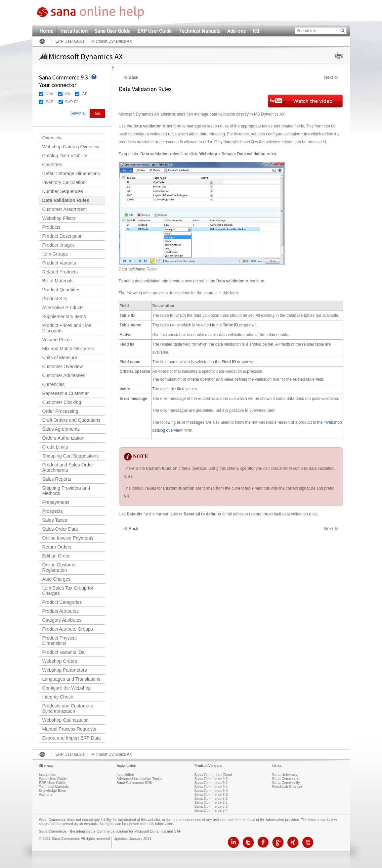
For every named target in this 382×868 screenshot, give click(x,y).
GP (85, 94)
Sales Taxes (55, 520)
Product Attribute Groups (68, 629)
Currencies (54, 384)
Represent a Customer (66, 393)
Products (51, 227)
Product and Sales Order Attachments (68, 467)
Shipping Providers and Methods (66, 491)
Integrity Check (58, 697)
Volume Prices (57, 340)
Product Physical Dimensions (60, 641)
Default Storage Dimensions (71, 173)
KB (256, 31)
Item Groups (55, 254)
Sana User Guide (112, 31)
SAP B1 (72, 102)
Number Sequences (63, 191)
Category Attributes (62, 620)
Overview (52, 138)
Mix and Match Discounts (68, 349)
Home (46, 31)
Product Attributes (61, 611)
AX (67, 94)
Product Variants (59, 263)
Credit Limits (55, 447)
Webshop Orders (60, 661)
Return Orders (57, 547)
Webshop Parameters (65, 670)
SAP (50, 102)
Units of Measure (60, 358)
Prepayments (56, 502)
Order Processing (60, 411)
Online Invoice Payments (68, 538)
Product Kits (55, 299)
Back (133, 77)
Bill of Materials (58, 281)
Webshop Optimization (66, 720)
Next (329, 77)
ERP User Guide (154, 31)
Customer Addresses (64, 375)
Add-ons (236, 31)
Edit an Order (56, 556)
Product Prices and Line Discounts (67, 328)
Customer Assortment (65, 209)
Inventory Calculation (64, 182)
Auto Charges (57, 579)
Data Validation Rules (66, 200)
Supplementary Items (64, 316)
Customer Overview (63, 366)
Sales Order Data (60, 529)
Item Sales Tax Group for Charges (68, 591)
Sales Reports (57, 479)
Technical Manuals (199, 31)
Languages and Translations (71, 679)
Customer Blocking (62, 402)
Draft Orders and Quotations (71, 420)
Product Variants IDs (63, 652)
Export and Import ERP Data (72, 738)
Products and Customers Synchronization (68, 708)
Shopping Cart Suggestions (70, 456)
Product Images (59, 245)
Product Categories (62, 602)
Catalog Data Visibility (65, 156)
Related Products (60, 272)
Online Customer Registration (60, 567)
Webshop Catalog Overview (71, 147)
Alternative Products (63, 308)
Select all (79, 113)
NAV (50, 94)
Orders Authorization (64, 438)
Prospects (53, 511)
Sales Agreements (61, 429)
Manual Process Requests (69, 729)
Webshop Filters (59, 218)
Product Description (63, 236)
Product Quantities (61, 290)
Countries (52, 165)
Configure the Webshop (67, 688)
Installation (74, 31)
